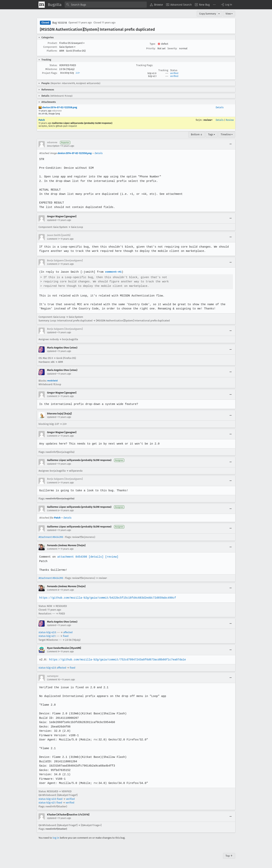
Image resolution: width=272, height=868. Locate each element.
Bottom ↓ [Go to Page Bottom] (197, 134)
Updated (52, 220)
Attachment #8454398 (51, 537)
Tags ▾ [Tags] (212, 134)
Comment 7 (53, 549)
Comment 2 (53, 264)
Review (230, 120)
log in (56, 838)
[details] (95, 557)
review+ (208, 120)
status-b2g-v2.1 (47, 636)
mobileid (52, 381)
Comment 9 (53, 652)
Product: (52, 43)
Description (53, 146)
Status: (53, 65)
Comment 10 (54, 680)
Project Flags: (50, 73)
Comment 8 (53, 590)
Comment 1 (53, 239)
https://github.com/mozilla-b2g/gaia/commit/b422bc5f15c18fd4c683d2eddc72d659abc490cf (107, 598)
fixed (66, 636)
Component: (50, 47)
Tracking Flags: (145, 65)
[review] (111, 557)
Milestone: (51, 69)
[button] (226, 5)
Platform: (52, 51)
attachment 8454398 (72, 557)
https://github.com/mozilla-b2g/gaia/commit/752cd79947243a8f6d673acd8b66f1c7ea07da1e (116, 660)
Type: (153, 44)
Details (220, 107)
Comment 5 (53, 483)
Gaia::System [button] (67, 47)
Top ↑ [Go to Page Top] (229, 856)
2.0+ (78, 73)
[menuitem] (156, 5)
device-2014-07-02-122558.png (58, 107)
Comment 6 (53, 510)
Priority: (151, 48)
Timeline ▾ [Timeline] (227, 134)
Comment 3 (53, 396)
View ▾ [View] (229, 14)
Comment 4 (53, 436)
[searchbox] (106, 5)
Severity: (172, 48)
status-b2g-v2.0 (47, 632)
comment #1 (112, 272)
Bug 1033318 (60, 23)
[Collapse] (231, 144)
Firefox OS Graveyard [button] (72, 43)
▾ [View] (219, 14)
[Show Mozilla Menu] (42, 5)
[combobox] (106, 5)
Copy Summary (208, 14)
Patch (42, 120)
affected (68, 632)
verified (174, 73)
